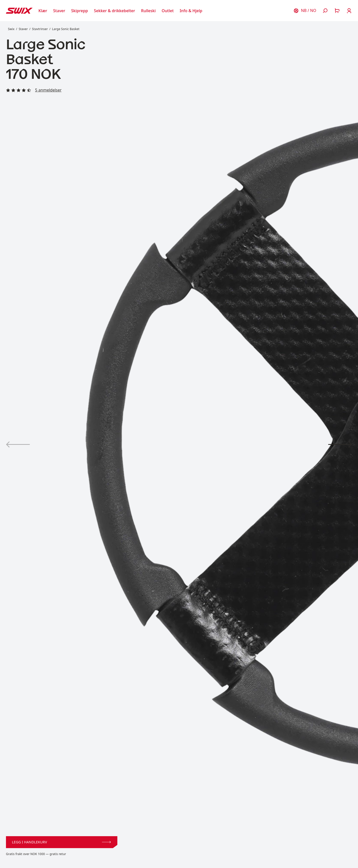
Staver (23, 29)
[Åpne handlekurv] (337, 11)
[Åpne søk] (325, 11)
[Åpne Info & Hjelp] (191, 11)
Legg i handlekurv (61, 842)
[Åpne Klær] (43, 11)
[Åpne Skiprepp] (79, 11)
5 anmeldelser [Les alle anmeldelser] (48, 90)
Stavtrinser (40, 29)
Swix (11, 29)
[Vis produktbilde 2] (340, 444)
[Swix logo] (19, 11)
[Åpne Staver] (59, 11)
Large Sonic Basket (66, 29)
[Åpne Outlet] (168, 11)
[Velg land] (305, 11)
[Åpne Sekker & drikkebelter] (115, 11)
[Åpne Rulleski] (148, 11)
